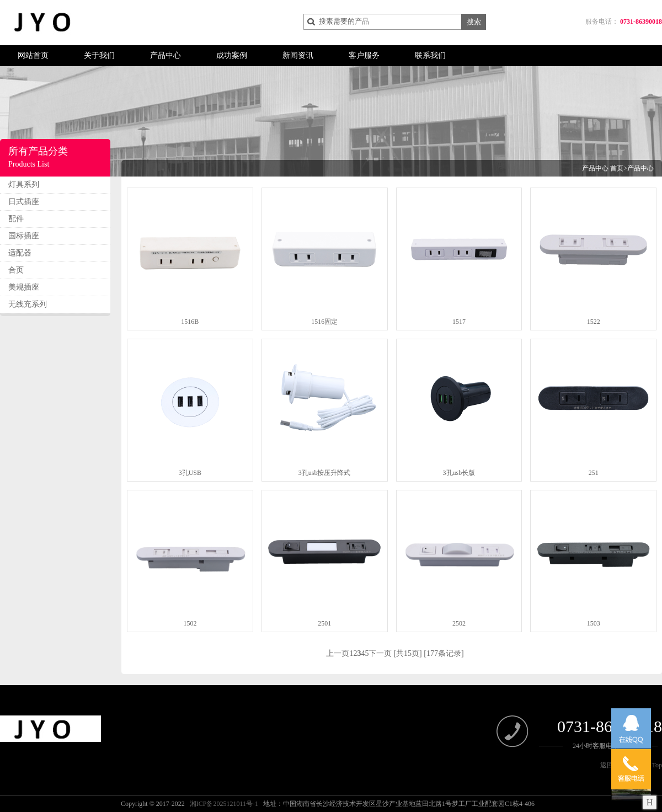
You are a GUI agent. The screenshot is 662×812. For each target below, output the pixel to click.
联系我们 (430, 55)
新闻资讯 (298, 55)
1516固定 (324, 322)
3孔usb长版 (459, 473)
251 (594, 473)
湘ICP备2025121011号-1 (224, 804)
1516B (190, 322)
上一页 (338, 653)
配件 (16, 219)
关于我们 (99, 55)
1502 (190, 623)
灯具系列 (24, 185)
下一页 (380, 653)
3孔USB (190, 473)
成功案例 (232, 55)
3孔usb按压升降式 (325, 473)
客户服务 (364, 55)
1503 (594, 623)
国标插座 (24, 236)
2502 (459, 623)
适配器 (20, 253)
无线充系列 (28, 304)
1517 (459, 322)
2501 (324, 623)
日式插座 (24, 202)
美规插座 (24, 287)
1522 (594, 322)
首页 (617, 168)
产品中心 (165, 55)
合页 (16, 270)
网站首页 (33, 55)
